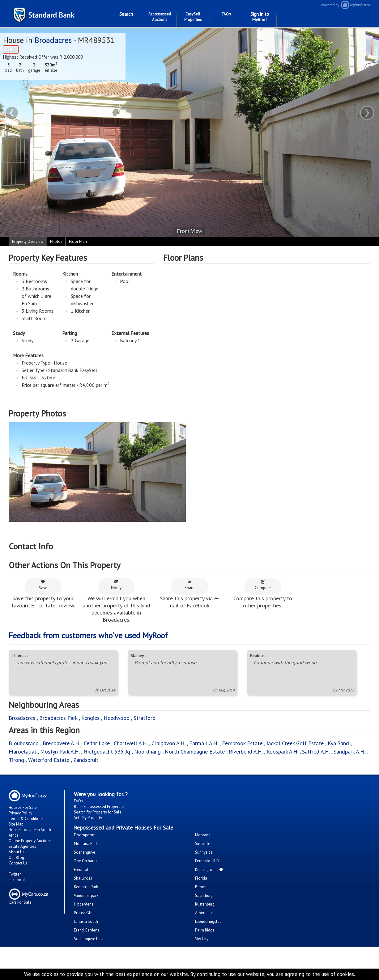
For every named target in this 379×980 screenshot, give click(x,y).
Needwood (117, 718)
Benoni (201, 887)
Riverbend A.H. (246, 752)
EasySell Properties (193, 17)
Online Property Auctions (30, 841)
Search (126, 14)
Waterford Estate (49, 760)
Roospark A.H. (282, 752)
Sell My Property (88, 818)
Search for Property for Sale (98, 812)
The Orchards (86, 861)
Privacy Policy (20, 813)
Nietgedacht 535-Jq (107, 752)
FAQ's (226, 14)
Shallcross (83, 878)
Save (43, 585)
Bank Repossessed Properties (99, 807)
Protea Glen (84, 913)
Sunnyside (204, 852)
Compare (263, 585)
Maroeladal (22, 752)
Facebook (17, 880)
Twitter (15, 874)
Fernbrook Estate (242, 743)
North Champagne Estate (195, 752)
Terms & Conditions (26, 819)
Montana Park (86, 844)
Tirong (17, 760)
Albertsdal (204, 913)
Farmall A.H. (204, 743)
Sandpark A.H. (349, 752)
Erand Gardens (87, 930)
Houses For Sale (23, 807)
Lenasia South (86, 921)
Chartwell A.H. (131, 743)
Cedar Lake (97, 743)
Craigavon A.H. (168, 743)
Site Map (16, 824)
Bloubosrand (24, 743)
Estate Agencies (22, 846)
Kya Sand (338, 743)
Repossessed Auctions (160, 17)
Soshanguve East (89, 939)
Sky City (202, 939)
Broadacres (53, 40)
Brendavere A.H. (62, 743)
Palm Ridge (205, 930)
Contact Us (18, 863)
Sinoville (203, 844)
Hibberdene (84, 904)
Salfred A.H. (316, 752)
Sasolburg (204, 896)
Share (189, 585)
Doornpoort (84, 835)
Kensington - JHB (209, 870)
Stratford (145, 718)
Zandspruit (86, 760)
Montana (203, 835)
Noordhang (147, 752)
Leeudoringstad (208, 921)
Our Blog (16, 857)
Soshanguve (85, 852)
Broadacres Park (58, 718)
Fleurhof (81, 870)
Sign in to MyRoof (260, 17)
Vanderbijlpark (86, 896)
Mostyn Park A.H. (60, 752)
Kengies (90, 718)
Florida (201, 878)
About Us (17, 852)
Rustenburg (205, 904)
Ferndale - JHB (207, 861)
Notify (116, 585)
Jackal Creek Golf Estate (295, 743)
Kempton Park (86, 887)
